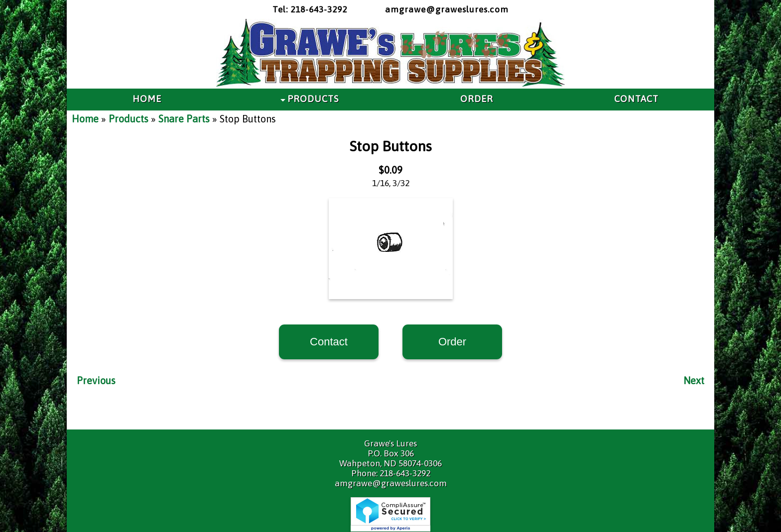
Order (452, 342)
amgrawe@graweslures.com (447, 9)
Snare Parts (184, 119)
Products (129, 119)
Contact (329, 342)
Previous (96, 380)
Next (694, 380)
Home (85, 119)
